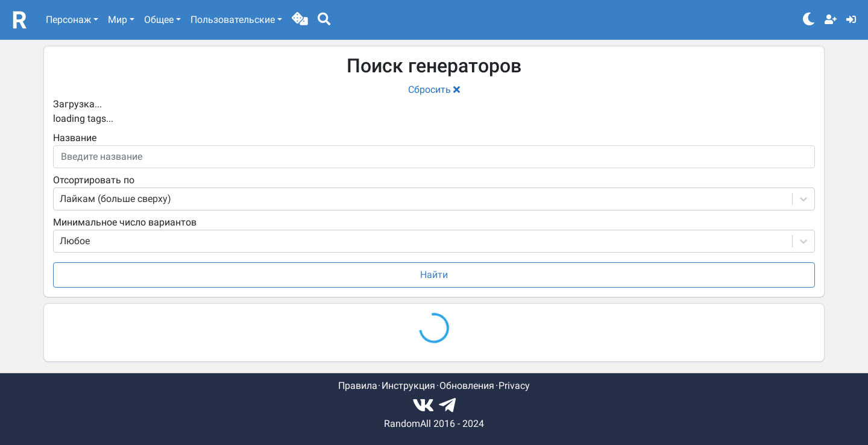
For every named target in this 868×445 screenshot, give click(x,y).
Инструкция (408, 386)
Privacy (514, 386)
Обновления (467, 386)
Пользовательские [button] (233, 20)
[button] (300, 20)
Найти (434, 275)
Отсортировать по (94, 180)
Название (75, 138)
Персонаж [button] (68, 20)
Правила (358, 386)
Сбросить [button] (434, 90)
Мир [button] (118, 20)
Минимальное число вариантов (125, 222)
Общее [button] (159, 20)
